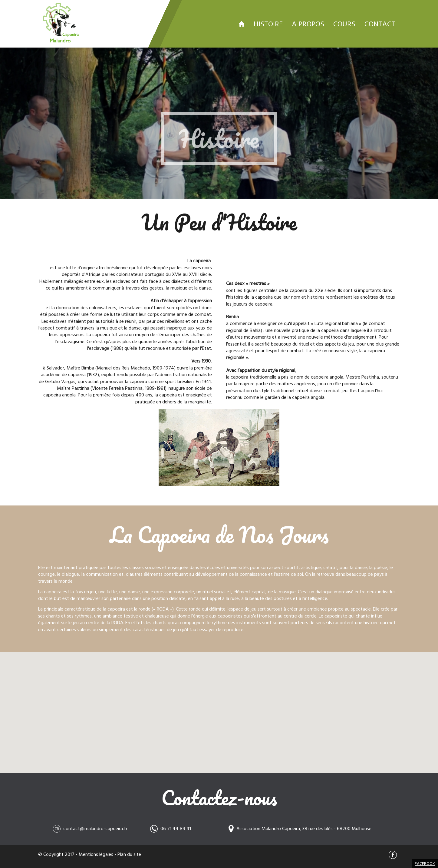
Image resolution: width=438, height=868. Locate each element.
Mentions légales (96, 854)
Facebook (425, 863)
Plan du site (129, 854)
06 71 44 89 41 (176, 828)
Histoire (268, 24)
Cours (344, 24)
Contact (380, 24)
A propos (308, 24)
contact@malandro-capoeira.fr (95, 828)
